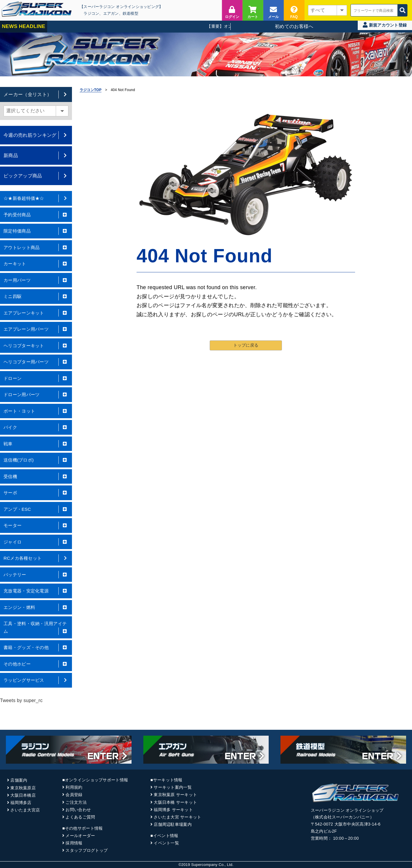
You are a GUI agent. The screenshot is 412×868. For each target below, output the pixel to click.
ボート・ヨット (36, 411)
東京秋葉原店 (23, 788)
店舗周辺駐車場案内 (173, 824)
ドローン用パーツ (36, 395)
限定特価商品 (36, 231)
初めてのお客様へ (294, 26)
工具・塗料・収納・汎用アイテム (36, 628)
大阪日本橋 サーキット (175, 802)
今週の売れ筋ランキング (36, 135)
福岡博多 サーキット (173, 810)
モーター (36, 526)
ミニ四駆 (36, 297)
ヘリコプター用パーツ (36, 362)
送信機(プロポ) (36, 460)
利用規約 (74, 787)
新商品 (36, 155)
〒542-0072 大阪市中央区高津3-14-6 (346, 824)
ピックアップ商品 (36, 176)
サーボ (36, 493)
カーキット (36, 264)
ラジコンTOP (91, 90)
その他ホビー (36, 664)
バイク (36, 427)
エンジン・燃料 (36, 607)
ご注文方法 (76, 802)
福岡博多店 (21, 803)
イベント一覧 (166, 843)
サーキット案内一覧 (173, 787)
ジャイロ (36, 542)
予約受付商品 (36, 215)
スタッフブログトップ (87, 850)
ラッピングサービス (36, 680)
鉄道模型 (131, 13)
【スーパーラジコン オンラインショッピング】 (121, 7)
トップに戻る (246, 345)
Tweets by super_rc (21, 700)
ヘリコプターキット (36, 346)
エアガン (111, 13)
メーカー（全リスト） (36, 94)
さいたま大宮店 (25, 810)
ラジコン (91, 13)
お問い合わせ (78, 810)
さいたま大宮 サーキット (177, 817)
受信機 (36, 477)
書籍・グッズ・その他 (36, 648)
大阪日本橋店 (23, 795)
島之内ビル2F (324, 831)
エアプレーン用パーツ (36, 329)
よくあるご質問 (80, 817)
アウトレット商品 (36, 248)
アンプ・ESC (36, 509)
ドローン (36, 378)
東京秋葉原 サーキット (175, 795)
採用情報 (74, 843)
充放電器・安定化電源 (36, 591)
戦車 (36, 444)
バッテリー (36, 575)
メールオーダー (80, 836)
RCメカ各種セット (36, 558)
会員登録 (74, 795)
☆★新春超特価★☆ (36, 198)
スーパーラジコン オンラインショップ (347, 810)
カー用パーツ (36, 280)
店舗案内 (19, 780)
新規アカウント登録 (385, 25)
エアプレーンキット (36, 313)
